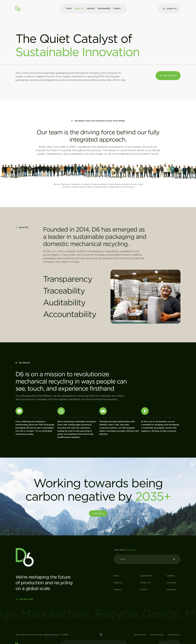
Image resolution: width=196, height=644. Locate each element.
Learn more (98, 513)
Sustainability (104, 8)
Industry (91, 8)
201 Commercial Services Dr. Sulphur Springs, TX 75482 (42, 635)
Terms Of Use (140, 635)
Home (69, 8)
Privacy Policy (157, 635)
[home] (18, 9)
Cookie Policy (174, 635)
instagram (171, 590)
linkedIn (171, 576)
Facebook (171, 583)
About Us (79, 8)
